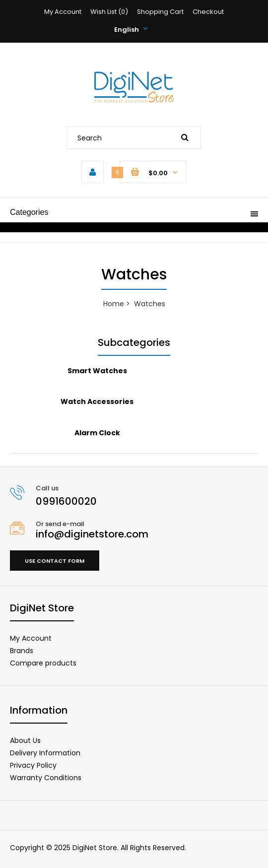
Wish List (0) (109, 12)
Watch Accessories (97, 401)
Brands (22, 651)
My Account (63, 12)
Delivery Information (45, 753)
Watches (150, 304)
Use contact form (55, 561)
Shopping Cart (160, 12)
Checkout (208, 12)
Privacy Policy (33, 765)
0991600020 (66, 501)
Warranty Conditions (46, 778)
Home (114, 304)
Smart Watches (97, 371)
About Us (25, 740)
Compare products (43, 663)
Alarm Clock (97, 433)
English (127, 30)
